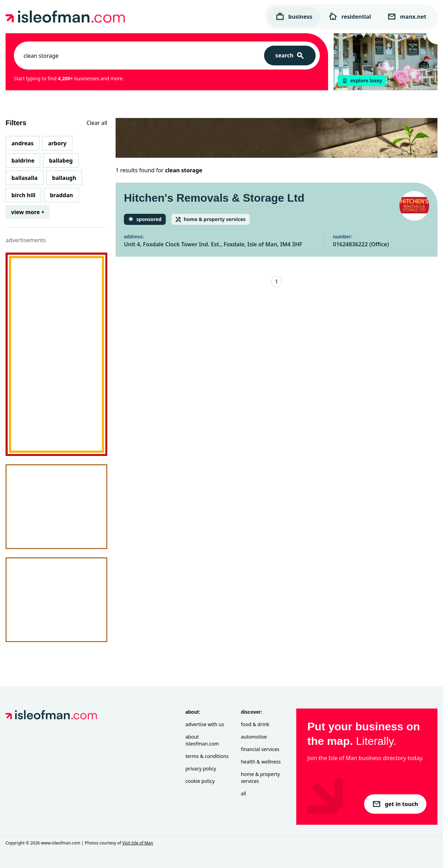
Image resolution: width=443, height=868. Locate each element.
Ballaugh (64, 178)
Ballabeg (61, 161)
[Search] (290, 56)
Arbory (57, 143)
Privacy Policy (201, 769)
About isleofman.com (202, 740)
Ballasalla (25, 178)
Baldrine (23, 161)
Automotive (254, 737)
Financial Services (260, 749)
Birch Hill (23, 195)
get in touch (395, 804)
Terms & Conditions (207, 756)
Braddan (61, 195)
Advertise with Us (205, 724)
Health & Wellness (261, 762)
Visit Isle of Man (138, 843)
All (243, 793)
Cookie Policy (200, 781)
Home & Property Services (260, 778)
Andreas (22, 143)
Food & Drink (255, 724)
